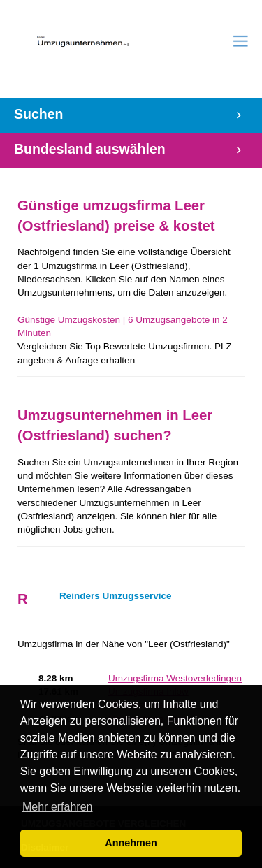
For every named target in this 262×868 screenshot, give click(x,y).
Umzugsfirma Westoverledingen (175, 678)
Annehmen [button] (131, 843)
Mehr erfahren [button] (58, 807)
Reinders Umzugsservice (116, 596)
